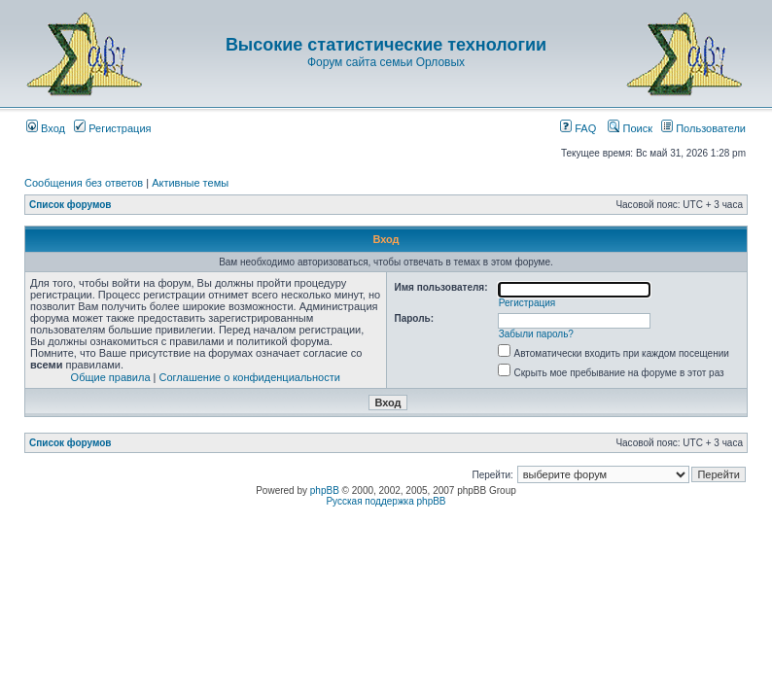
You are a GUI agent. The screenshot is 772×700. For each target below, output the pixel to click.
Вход (46, 128)
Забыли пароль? (536, 334)
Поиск (630, 128)
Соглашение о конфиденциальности (250, 377)
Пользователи (703, 128)
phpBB (325, 490)
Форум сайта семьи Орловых (386, 62)
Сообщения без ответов (84, 183)
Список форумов (70, 205)
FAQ (578, 128)
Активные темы (190, 183)
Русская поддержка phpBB (386, 501)
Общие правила (111, 377)
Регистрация (112, 128)
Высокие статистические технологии (386, 45)
